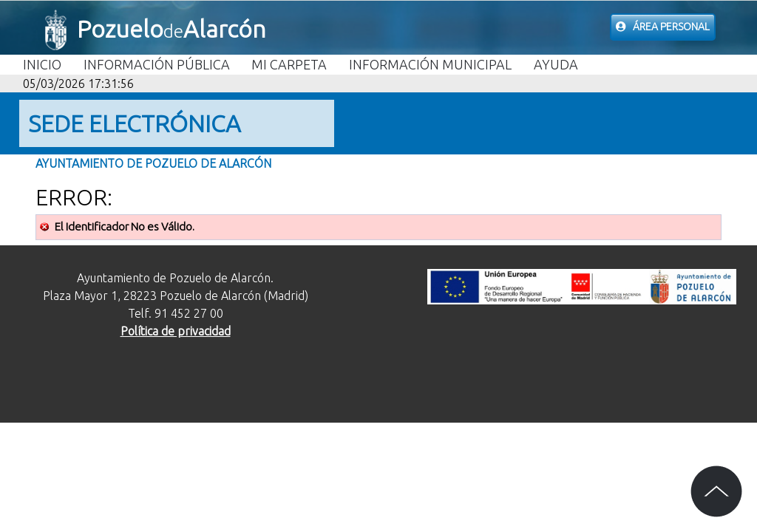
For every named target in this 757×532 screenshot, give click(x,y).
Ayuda (556, 64)
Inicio (42, 64)
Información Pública (157, 64)
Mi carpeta (289, 64)
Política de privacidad (176, 331)
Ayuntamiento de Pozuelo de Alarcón (153, 163)
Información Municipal (430, 64)
